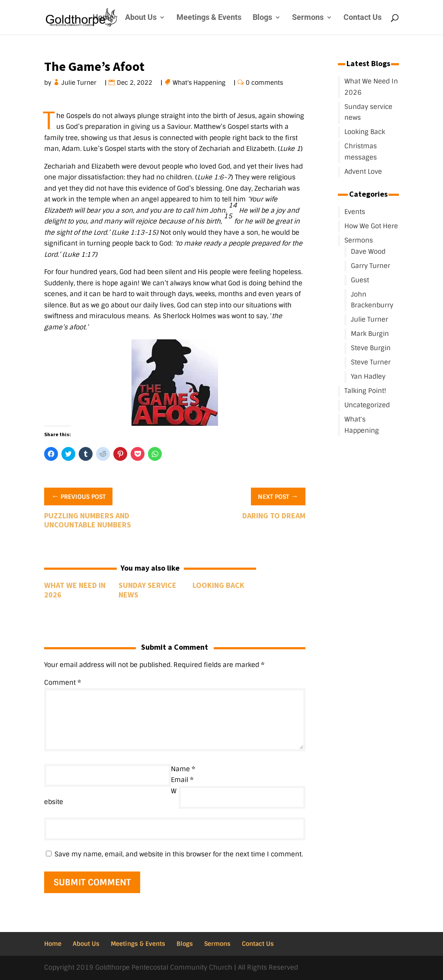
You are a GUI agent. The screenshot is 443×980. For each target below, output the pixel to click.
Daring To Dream (274, 516)
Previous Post (78, 496)
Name (183, 769)
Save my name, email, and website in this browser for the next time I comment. (179, 854)
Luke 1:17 (80, 255)
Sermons (308, 18)
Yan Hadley (368, 377)
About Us (141, 18)
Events (355, 212)
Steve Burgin (371, 348)
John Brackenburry (372, 300)
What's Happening (199, 83)
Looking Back (218, 585)
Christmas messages (361, 152)
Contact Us (363, 18)
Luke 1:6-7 (214, 177)
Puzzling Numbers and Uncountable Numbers (88, 520)
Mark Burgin (370, 334)
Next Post (278, 496)
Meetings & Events (209, 18)
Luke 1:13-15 (135, 233)
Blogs (262, 18)
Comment (63, 683)
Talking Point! (365, 391)
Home (103, 18)
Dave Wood (368, 252)
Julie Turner (79, 83)
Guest (360, 280)
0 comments (265, 83)
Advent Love (363, 172)
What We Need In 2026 (75, 590)
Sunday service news (148, 590)
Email (182, 780)
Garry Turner (371, 266)
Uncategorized (367, 405)
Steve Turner (371, 362)
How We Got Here (371, 226)
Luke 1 (290, 149)
